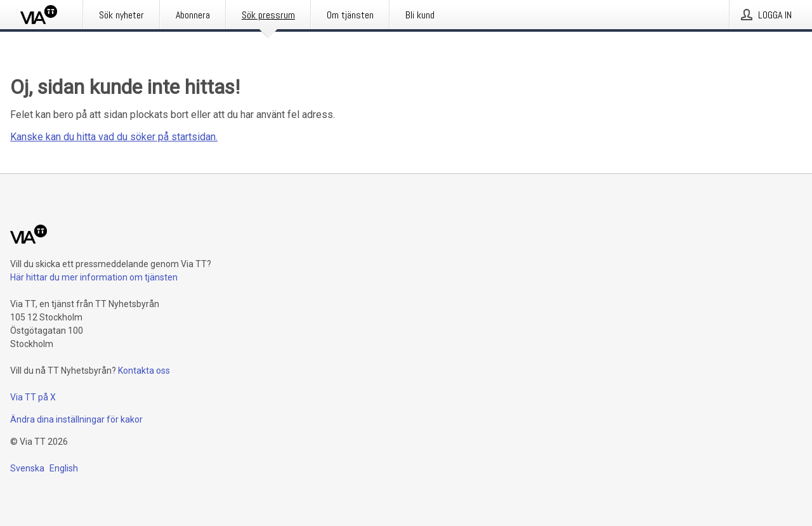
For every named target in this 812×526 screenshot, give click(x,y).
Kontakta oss (144, 371)
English (64, 468)
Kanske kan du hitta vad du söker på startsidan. (114, 137)
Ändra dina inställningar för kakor (76, 419)
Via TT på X (33, 397)
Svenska (27, 468)
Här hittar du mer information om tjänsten (94, 277)
